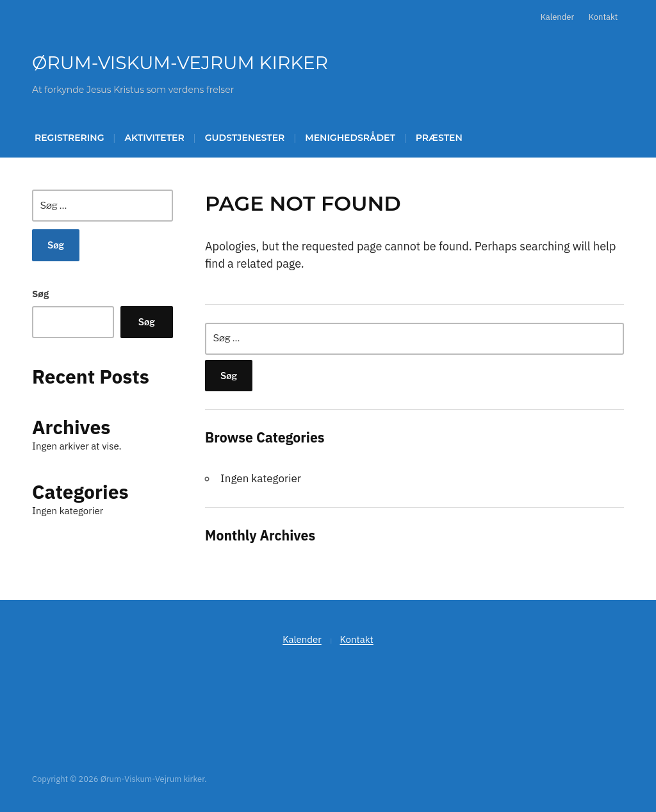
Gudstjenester (245, 138)
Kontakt (603, 17)
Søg (40, 294)
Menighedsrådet (350, 138)
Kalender (558, 17)
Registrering (69, 138)
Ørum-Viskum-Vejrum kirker (180, 63)
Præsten (439, 138)
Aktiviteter (154, 138)
